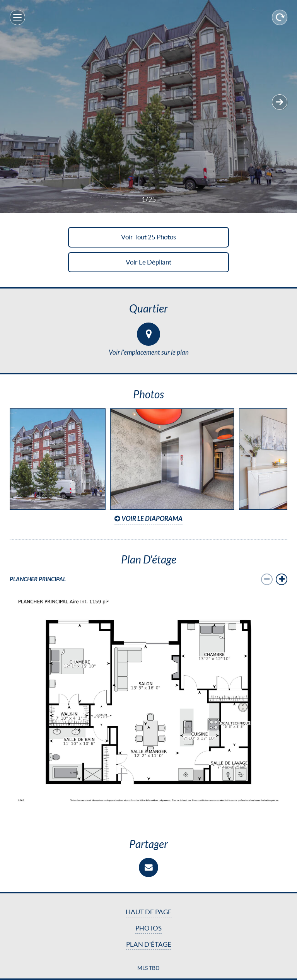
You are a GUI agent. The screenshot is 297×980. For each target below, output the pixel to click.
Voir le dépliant (148, 262)
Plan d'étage (149, 944)
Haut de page (149, 912)
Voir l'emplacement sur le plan (149, 353)
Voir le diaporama (148, 519)
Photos (148, 928)
